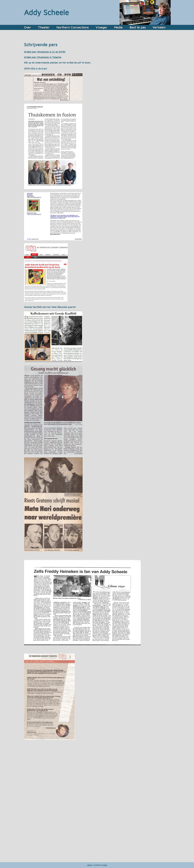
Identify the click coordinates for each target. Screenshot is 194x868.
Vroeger (101, 27)
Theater (44, 27)
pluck (105, 865)
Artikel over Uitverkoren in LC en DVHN (45, 52)
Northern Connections (73, 27)
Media (118, 27)
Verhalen (159, 27)
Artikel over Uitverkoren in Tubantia (43, 57)
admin (90, 865)
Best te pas (138, 27)
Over (27, 27)
